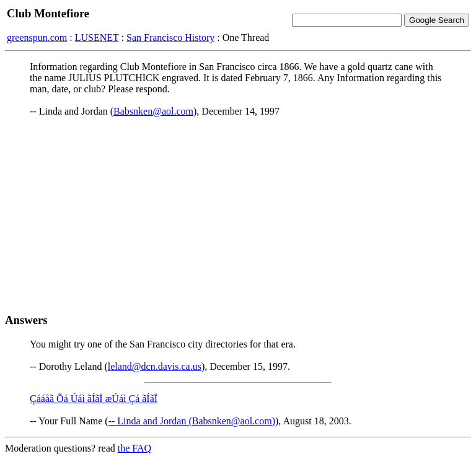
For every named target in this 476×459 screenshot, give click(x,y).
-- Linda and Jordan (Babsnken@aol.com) (192, 421)
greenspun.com (37, 37)
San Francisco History (170, 37)
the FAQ (134, 448)
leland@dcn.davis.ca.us (155, 366)
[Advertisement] (238, 215)
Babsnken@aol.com (153, 111)
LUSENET (97, 37)
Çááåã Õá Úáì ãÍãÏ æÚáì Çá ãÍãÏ (94, 399)
